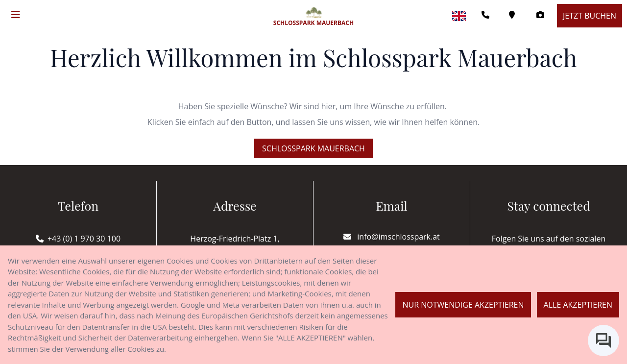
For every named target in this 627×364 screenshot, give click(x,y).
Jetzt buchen (590, 16)
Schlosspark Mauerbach (313, 148)
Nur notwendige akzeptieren (463, 305)
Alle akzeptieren (578, 305)
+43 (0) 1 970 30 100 (84, 239)
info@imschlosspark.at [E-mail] (392, 237)
